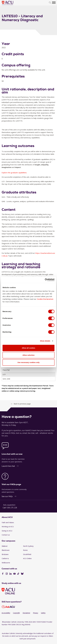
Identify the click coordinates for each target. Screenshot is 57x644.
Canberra (5, 558)
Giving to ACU (7, 531)
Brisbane (5, 554)
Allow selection (28, 355)
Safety (43, 613)
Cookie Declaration (45, 299)
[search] (50, 3)
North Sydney (28, 546)
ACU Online (27, 558)
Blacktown (6, 550)
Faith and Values (8, 522)
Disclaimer (26, 613)
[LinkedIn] (11, 574)
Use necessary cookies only (28, 362)
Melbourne (6, 563)
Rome (25, 550)
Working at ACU (8, 526)
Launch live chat (8, 466)
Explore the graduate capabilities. (14, 173)
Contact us (6, 535)
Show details (45, 341)
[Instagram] (7, 574)
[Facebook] (3, 574)
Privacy (36, 613)
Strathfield (27, 554)
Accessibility (6, 613)
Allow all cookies (29, 348)
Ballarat (5, 546)
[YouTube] (14, 574)
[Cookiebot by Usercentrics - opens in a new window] (45, 280)
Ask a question (9, 505)
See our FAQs (7, 496)
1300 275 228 (12, 508)
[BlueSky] (22, 574)
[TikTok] (18, 574)
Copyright (16, 613)
